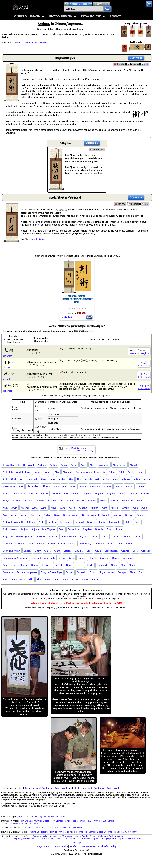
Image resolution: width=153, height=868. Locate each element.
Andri (66, 493)
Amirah (129, 486)
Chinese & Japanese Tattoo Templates (20, 823)
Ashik (44, 508)
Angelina (111, 493)
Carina (138, 536)
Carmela (7, 544)
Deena (35, 565)
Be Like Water (71, 515)
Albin (137, 479)
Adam (112, 472)
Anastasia (19, 493)
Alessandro (9, 486)
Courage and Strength (15, 558)
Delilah (59, 565)
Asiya (54, 508)
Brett (110, 529)
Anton (40, 501)
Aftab (14, 479)
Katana (42, 239)
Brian (119, 529)
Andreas (33, 493)
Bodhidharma (10, 529)
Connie (125, 551)
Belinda (31, 522)
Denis (69, 565)
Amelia (107, 486)
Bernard (79, 522)
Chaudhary (85, 544)
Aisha (62, 479)
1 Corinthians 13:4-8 (14, 465)
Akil (97, 479)
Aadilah (42, 465)
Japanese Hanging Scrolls (104, 839)
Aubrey (95, 508)
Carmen (20, 544)
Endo (95, 579)
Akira (106, 479)
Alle (64, 486)
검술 (146, 64)
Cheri (111, 544)
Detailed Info (67, 317)
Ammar (6, 493)
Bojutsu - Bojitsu (30, 529)
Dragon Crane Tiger (51, 572)
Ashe (35, 508)
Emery (85, 579)
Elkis (23, 579)
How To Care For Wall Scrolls (100, 821)
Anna (134, 493)
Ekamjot (122, 572)
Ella (31, 579)
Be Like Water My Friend (96, 515)
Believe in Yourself (13, 522)
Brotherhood (69, 536)
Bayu (57, 515)
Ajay (71, 479)
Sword (34, 239)
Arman (80, 501)
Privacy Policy (61, 846)
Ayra (5, 515)
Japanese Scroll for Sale (130, 839)
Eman (75, 579)
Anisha (124, 493)
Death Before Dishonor (15, 565)
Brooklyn (53, 536)
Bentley (52, 522)
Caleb (104, 536)
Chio (120, 544)
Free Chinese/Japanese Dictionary (90, 832)
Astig (63, 508)
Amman (141, 486)
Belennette (143, 515)
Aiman (44, 479)
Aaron (74, 465)
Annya (6, 501)
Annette (145, 493)
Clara (57, 551)
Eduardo (81, 572)
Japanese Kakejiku (42, 836)
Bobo (137, 522)
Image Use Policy (45, 846)
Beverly (91, 522)
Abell (48, 472)
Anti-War (29, 501)
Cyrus (62, 558)
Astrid (72, 508)
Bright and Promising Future (18, 536)
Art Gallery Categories (36, 817)
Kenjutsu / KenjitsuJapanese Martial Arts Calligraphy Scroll (76, 299)
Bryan (83, 536)
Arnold (104, 501)
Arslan (114, 501)
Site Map (76, 843)
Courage (146, 551)
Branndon (73, 529)
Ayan (144, 508)
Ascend (25, 508)
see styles (7, 356)
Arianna (52, 501)
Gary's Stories (55, 828)
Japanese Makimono (62, 836)
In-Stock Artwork (63, 16)
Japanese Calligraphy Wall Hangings (19, 839)
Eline (5, 579)
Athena (83, 508)
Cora (135, 551)
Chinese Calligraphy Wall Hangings (106, 836)
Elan (132, 572)
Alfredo (46, 486)
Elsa (57, 579)
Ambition (95, 486)
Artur (139, 501)
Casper (41, 544)
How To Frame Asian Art (61, 832)
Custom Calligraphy (29, 16)
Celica (62, 544)
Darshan (127, 558)
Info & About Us (93, 16)
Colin (98, 551)
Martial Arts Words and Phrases (30, 43)
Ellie (39, 579)
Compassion (111, 551)
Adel (121, 472)
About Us (29, 828)
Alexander (32, 486)
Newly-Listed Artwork (58, 817)
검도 (146, 204)
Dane (93, 558)
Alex (21, 486)
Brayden (87, 529)
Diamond (102, 565)
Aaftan (53, 465)
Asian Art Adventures (73, 828)
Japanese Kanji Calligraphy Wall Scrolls (46, 788)
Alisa (56, 486)
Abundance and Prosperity (91, 472)
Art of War (127, 501)
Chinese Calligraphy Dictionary (122, 832)
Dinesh (132, 565)
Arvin (14, 508)
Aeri (5, 479)
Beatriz (129, 515)
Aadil (31, 465)
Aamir (64, 465)
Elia (141, 572)
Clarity (67, 551)
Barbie (47, 515)
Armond (92, 501)
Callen (114, 536)
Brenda (99, 529)
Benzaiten (66, 522)
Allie (73, 486)
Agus (23, 479)
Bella (41, 522)
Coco (89, 551)
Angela (87, 493)
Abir (57, 472)
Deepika (47, 565)
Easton (69, 572)
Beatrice (117, 515)
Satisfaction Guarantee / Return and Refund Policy (93, 846)
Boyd (61, 529)
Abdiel (133, 465)
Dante (116, 558)
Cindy (38, 551)
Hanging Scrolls (81, 836)
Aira (53, 479)
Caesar (93, 536)
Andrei (45, 493)
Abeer (38, 472)
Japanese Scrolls (46, 839)
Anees (76, 493)
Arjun (70, 501)
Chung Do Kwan (11, 551)
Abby (93, 465)
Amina (118, 486)
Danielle (104, 558)
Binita (102, 522)
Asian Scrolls (84, 839)
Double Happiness (27, 572)
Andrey (56, 493)
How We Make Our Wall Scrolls (35, 821)
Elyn (66, 579)
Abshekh (68, 472)
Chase (72, 544)
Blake (128, 522)
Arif (62, 501)
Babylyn (35, 515)
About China (41, 828)
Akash (88, 479)
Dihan (114, 565)
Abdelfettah (120, 465)
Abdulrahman (24, 472)
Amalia (83, 486)
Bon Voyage (49, 529)
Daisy (71, 558)
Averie (126, 508)
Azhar (14, 515)
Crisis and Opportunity (43, 558)
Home (21, 817)
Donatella (8, 572)
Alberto (126, 479)
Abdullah (8, 472)
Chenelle (100, 544)
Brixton (41, 536)
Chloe (129, 544)
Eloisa (48, 579)
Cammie (126, 536)
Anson (17, 501)
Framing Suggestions (38, 832)
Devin (90, 565)
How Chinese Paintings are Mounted (68, 821)
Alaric (115, 479)
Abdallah (104, 465)
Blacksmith (115, 522)
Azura (24, 515)
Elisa (14, 579)
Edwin (93, 572)
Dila (123, 565)
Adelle (131, 472)
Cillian (27, 551)
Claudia (79, 551)
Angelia (99, 493)
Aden (141, 472)
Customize (136, 58)
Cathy (51, 544)
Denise (80, 565)
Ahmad (33, 479)
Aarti (84, 465)
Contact (115, 16)
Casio (31, 544)
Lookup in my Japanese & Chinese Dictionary (79, 449)
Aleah (147, 479)
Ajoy (79, 479)
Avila (135, 508)
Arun (5, 508)
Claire (47, 551)
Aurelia (115, 508)
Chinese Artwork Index (66, 839)
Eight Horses (107, 572)
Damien (82, 558)
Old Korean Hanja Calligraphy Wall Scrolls (97, 788)
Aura (105, 508)
